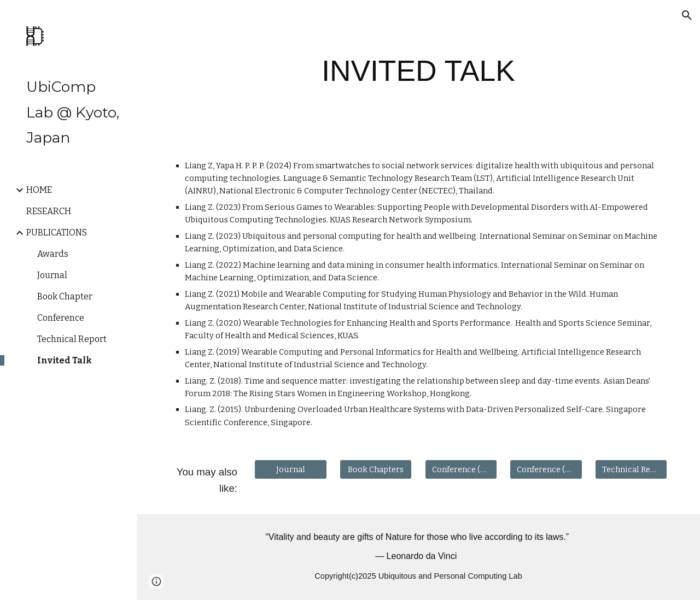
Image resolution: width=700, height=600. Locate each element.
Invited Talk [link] (65, 360)
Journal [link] (52, 275)
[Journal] (290, 470)
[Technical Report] (631, 470)
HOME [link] (39, 190)
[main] (418, 71)
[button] (687, 15)
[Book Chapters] (376, 470)
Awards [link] (53, 254)
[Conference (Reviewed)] (461, 470)
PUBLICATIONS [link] (57, 233)
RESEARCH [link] (49, 211)
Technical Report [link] (72, 339)
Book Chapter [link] (65, 296)
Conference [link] (61, 318)
